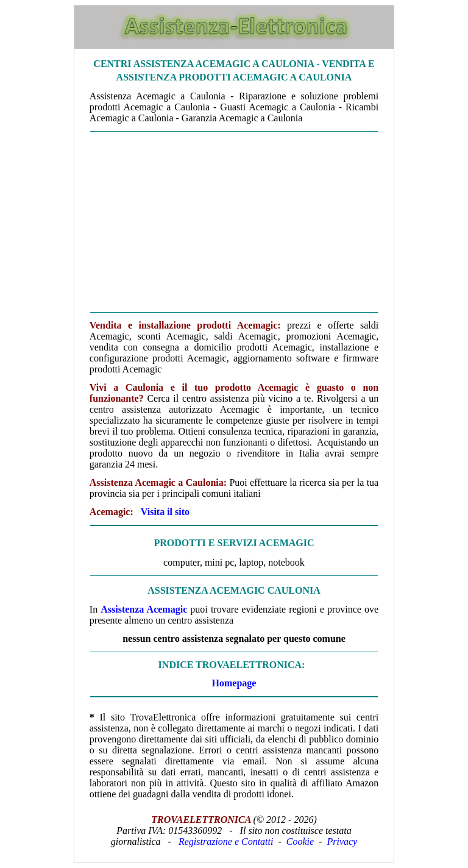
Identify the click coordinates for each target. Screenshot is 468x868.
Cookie (300, 841)
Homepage (234, 683)
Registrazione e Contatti (226, 841)
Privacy (342, 841)
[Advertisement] (234, 222)
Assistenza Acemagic (144, 609)
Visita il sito (165, 512)
